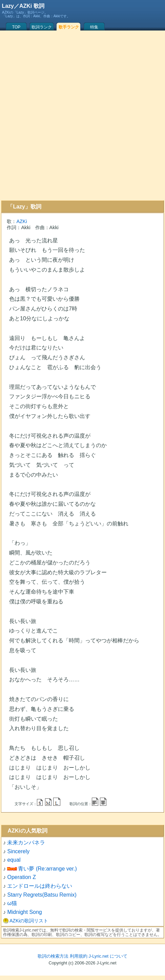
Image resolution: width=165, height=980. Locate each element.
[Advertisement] (81, 115)
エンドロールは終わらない (40, 886)
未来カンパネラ (26, 843)
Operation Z (21, 877)
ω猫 (12, 903)
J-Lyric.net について (108, 956)
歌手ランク (69, 27)
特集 (94, 27)
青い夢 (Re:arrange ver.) (47, 869)
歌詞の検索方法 (53, 956)
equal (14, 860)
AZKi (22, 221)
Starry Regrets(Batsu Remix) (42, 895)
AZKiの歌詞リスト (29, 921)
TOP (16, 27)
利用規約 (79, 956)
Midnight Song (24, 912)
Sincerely (18, 851)
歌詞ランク (42, 27)
